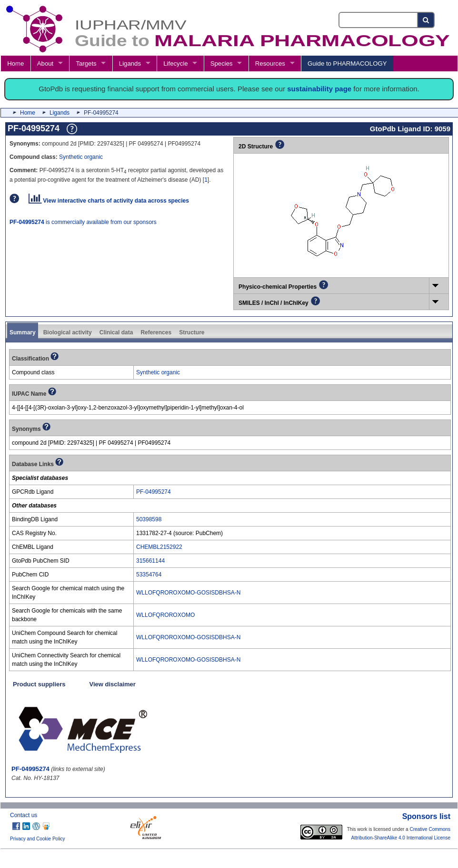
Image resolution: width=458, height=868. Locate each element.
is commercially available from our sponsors (83, 222)
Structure (192, 332)
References (156, 332)
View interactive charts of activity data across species (109, 201)
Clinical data (116, 332)
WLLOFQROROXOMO (165, 615)
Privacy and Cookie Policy (38, 839)
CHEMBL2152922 (159, 547)
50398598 (149, 519)
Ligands (130, 63)
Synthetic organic (81, 157)
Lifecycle (175, 63)
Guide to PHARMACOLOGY (347, 63)
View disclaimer (113, 684)
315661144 (150, 561)
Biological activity (68, 332)
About (45, 63)
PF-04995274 (154, 492)
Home (15, 63)
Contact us (24, 815)
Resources (270, 63)
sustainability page (319, 89)
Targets (86, 63)
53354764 (149, 575)
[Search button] (426, 20)
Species (222, 63)
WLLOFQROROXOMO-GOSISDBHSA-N (188, 593)
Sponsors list (426, 816)
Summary (23, 332)
